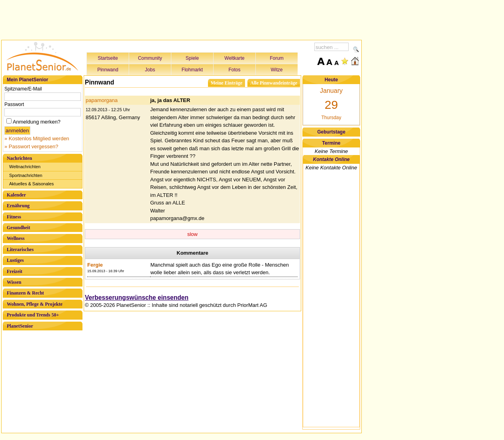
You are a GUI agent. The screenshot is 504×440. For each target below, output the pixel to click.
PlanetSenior (20, 326)
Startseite (108, 58)
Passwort (14, 104)
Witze (277, 70)
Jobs (150, 70)
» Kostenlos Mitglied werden (37, 138)
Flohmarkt (192, 70)
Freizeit (15, 271)
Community (150, 58)
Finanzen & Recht (25, 293)
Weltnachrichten (25, 167)
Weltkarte (234, 58)
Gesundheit (19, 228)
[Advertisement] (182, 19)
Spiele (192, 58)
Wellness (16, 238)
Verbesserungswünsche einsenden (137, 298)
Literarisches (20, 249)
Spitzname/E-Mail (23, 89)
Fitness (14, 217)
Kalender (16, 195)
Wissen (14, 282)
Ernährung (18, 206)
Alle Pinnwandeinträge (274, 83)
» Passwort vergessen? (31, 146)
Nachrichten (19, 158)
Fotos (234, 70)
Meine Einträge (227, 83)
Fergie (95, 265)
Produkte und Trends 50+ (33, 315)
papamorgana (102, 100)
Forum (277, 58)
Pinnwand (108, 70)
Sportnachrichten (26, 175)
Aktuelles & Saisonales (31, 184)
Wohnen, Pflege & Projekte (35, 304)
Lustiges (15, 260)
